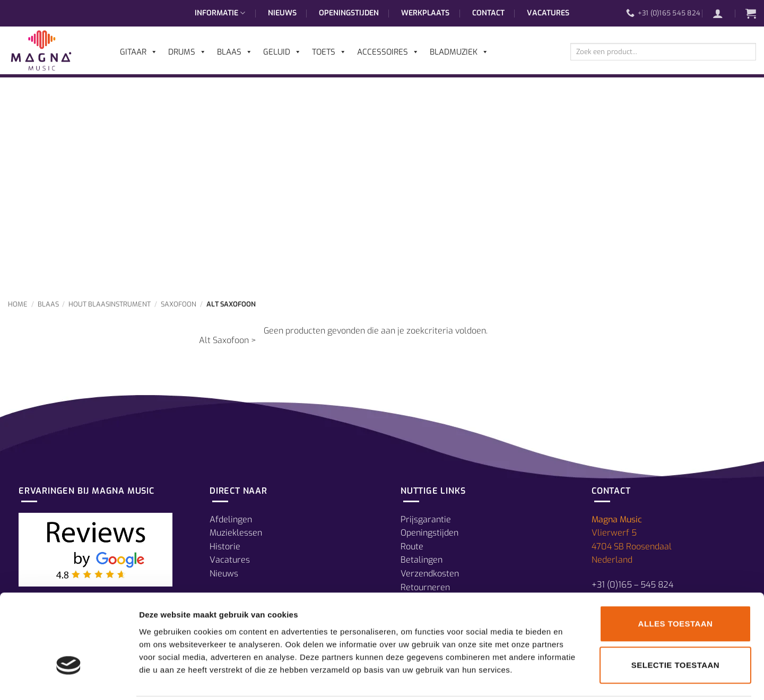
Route (412, 546)
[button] (723, 13)
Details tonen (573, 679)
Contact (488, 13)
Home (18, 304)
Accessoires (388, 52)
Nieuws (282, 13)
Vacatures (548, 13)
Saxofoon (179, 304)
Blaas (48, 304)
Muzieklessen (236, 533)
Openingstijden (349, 13)
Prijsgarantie (426, 519)
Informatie (220, 13)
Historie (225, 546)
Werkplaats (425, 13)
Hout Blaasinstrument (110, 304)
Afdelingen (231, 519)
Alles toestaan (676, 586)
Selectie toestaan (675, 627)
